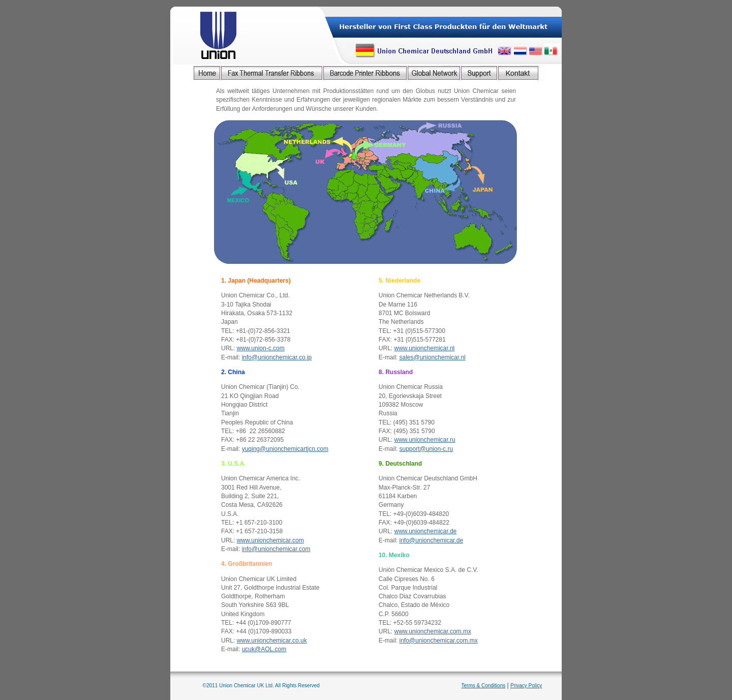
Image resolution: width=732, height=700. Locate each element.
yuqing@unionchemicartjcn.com (285, 449)
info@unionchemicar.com (276, 549)
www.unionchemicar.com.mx (433, 631)
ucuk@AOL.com (264, 649)
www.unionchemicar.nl (425, 348)
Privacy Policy (526, 686)
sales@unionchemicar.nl (433, 357)
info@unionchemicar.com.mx (439, 641)
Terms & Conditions (484, 686)
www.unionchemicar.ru (425, 440)
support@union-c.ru (426, 449)
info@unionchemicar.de (432, 540)
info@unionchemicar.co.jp (277, 357)
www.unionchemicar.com (270, 540)
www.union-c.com (261, 348)
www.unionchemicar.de (426, 531)
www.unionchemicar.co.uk (272, 641)
